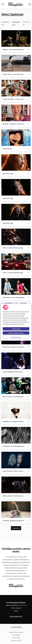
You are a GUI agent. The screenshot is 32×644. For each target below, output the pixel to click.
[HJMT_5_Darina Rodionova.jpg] (16, 237)
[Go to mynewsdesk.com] (16, 627)
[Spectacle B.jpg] (16, 187)
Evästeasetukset (16, 337)
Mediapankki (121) (16, 23)
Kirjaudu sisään (16, 640)
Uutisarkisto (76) (5, 23)
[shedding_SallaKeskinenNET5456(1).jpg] (16, 510)
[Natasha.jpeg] (16, 138)
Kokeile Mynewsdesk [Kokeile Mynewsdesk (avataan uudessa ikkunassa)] (16, 632)
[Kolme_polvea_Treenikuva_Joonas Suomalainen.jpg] (16, 485)
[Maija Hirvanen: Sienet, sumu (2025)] (16, 460)
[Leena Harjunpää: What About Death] (16, 361)
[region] (16, 322)
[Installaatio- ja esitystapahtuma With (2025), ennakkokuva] (16, 435)
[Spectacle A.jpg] (16, 212)
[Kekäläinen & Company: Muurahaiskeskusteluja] (16, 410)
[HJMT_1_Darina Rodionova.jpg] (16, 262)
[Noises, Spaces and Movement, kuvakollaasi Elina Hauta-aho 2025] (16, 386)
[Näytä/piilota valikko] (3, 4)
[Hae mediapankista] (30, 4)
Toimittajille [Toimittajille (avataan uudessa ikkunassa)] (16, 635)
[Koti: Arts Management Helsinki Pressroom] (16, 4)
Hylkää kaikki (16, 329)
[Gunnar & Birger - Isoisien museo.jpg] (16, 88)
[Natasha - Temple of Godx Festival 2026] (16, 113)
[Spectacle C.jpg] (16, 163)
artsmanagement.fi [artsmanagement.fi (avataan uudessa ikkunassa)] (16, 616)
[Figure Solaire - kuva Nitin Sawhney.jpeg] (16, 63)
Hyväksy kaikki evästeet (16, 333)
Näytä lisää (16, 528)
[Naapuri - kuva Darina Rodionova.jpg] (16, 38)
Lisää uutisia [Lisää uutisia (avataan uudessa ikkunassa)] (16, 638)
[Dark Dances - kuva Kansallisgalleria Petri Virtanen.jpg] (16, 286)
